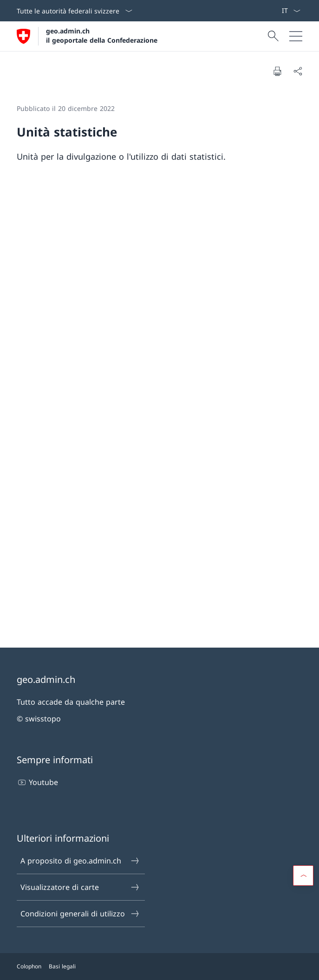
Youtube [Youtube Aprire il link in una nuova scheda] (37, 782)
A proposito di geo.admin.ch (80, 861)
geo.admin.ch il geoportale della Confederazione (102, 35)
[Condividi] (298, 71)
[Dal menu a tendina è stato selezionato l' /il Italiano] (291, 11)
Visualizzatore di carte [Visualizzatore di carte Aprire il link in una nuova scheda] (80, 887)
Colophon (29, 966)
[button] (303, 876)
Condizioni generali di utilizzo (80, 914)
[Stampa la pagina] (277, 71)
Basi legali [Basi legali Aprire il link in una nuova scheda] (62, 966)
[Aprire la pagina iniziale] (87, 36)
